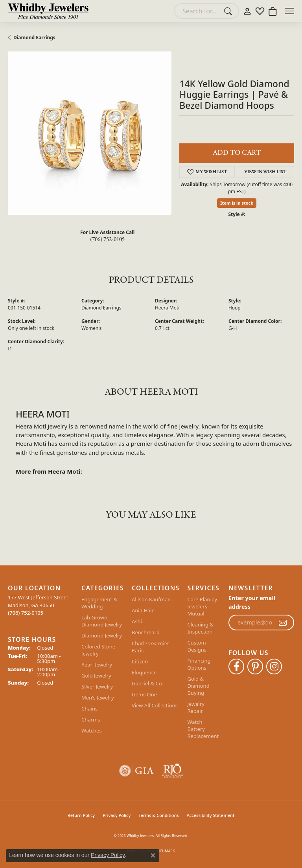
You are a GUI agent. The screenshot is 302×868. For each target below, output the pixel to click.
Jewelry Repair (196, 707)
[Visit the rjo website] (172, 771)
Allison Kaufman (151, 599)
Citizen (140, 661)
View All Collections (155, 705)
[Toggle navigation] (289, 11)
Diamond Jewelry (102, 635)
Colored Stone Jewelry (98, 650)
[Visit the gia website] (136, 771)
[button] (247, 11)
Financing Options (199, 664)
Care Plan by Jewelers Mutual (202, 606)
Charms (91, 720)
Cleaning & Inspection (200, 628)
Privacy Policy (117, 815)
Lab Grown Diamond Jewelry (102, 621)
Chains (89, 709)
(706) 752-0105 (107, 240)
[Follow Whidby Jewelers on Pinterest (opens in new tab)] (255, 667)
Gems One (144, 694)
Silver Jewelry (97, 687)
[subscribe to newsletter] (283, 623)
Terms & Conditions (159, 815)
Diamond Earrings (34, 38)
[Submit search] (229, 11)
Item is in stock (237, 203)
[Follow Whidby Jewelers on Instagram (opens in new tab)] (274, 667)
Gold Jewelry (96, 676)
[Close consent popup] (153, 855)
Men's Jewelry (98, 698)
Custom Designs (197, 646)
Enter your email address (252, 602)
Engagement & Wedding (99, 603)
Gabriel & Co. (147, 683)
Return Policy (81, 815)
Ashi (137, 621)
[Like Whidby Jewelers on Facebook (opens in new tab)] (236, 667)
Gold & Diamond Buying (198, 686)
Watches (92, 731)
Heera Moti (167, 308)
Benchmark (145, 632)
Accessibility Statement (211, 815)
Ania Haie (143, 610)
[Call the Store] (26, 613)
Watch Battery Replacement (203, 729)
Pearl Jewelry (97, 665)
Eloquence (144, 672)
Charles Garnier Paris (150, 647)
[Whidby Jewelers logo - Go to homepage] (48, 11)
